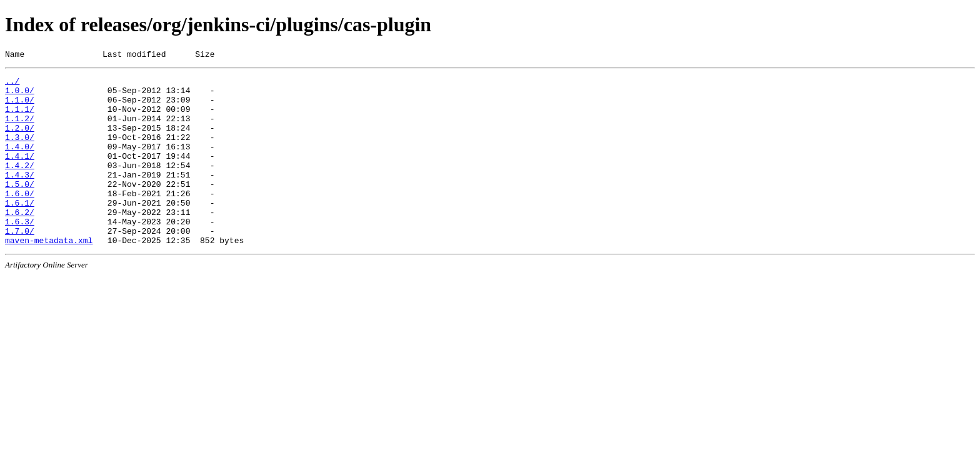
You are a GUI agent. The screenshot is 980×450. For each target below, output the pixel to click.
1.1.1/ (20, 118)
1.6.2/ (20, 242)
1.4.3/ (20, 197)
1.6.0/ (20, 219)
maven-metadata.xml (49, 276)
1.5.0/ (20, 208)
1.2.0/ (20, 141)
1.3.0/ (20, 152)
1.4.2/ (20, 186)
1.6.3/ (20, 253)
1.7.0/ (20, 264)
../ (12, 84)
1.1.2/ (20, 129)
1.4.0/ (20, 163)
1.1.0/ (20, 107)
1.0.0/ (20, 96)
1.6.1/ (20, 231)
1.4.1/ (20, 174)
